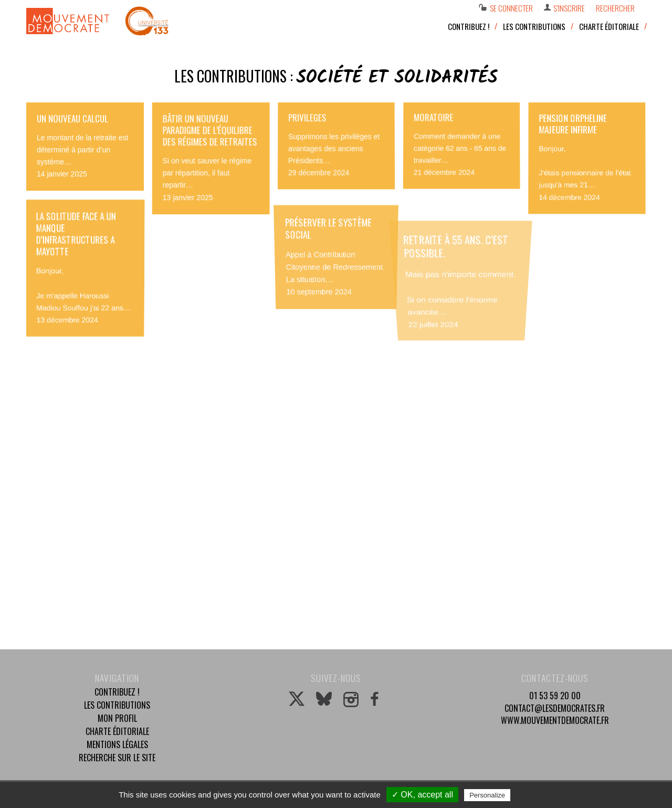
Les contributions (117, 705)
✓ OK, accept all (422, 795)
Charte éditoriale (117, 731)
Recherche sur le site (117, 758)
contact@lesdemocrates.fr (555, 708)
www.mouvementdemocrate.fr (555, 720)
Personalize (487, 795)
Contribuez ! (117, 692)
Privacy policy (538, 795)
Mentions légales (117, 744)
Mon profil (117, 718)
